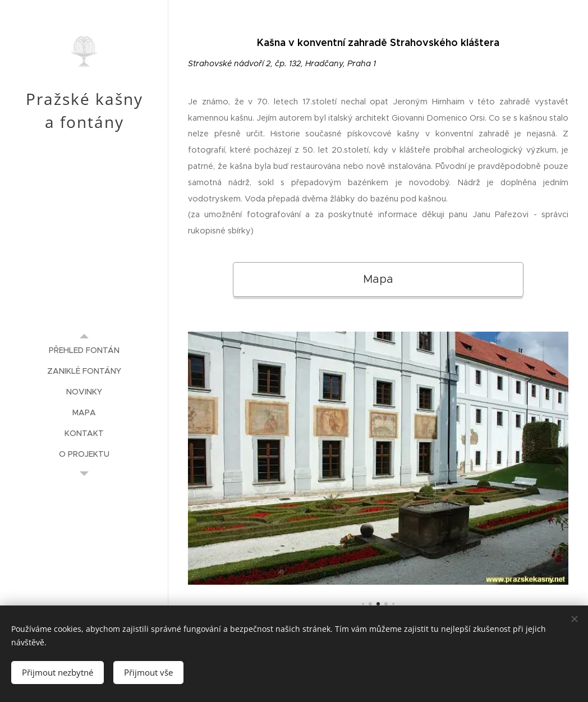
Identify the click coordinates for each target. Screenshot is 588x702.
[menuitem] (84, 350)
